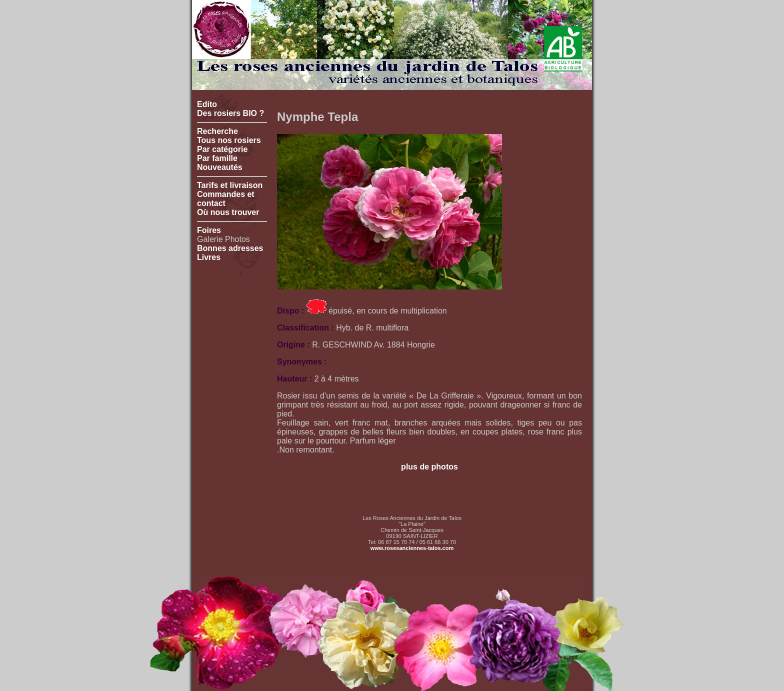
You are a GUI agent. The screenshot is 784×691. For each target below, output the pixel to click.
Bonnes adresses (230, 248)
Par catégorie (222, 149)
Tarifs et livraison (230, 185)
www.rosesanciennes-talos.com (412, 548)
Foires (209, 230)
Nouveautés (220, 167)
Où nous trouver (228, 212)
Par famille (217, 158)
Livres (209, 257)
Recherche (217, 131)
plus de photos (429, 467)
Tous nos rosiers (229, 140)
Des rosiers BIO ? (230, 113)
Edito (207, 104)
